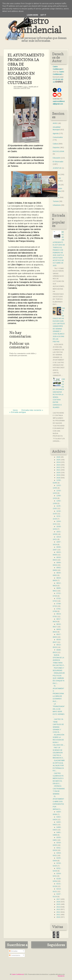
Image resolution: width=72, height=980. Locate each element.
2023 (58, 465)
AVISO (55, 123)
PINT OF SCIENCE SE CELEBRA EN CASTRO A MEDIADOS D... (58, 753)
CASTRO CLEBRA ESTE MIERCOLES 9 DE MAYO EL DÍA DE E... (58, 778)
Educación (57, 158)
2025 (58, 460)
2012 (58, 912)
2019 (58, 475)
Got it (43, 15)
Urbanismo (57, 205)
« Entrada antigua (18, 412)
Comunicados (58, 137)
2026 (58, 457)
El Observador (58, 162)
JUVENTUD (57, 168)
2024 (58, 462)
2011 (58, 915)
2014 (58, 907)
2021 (58, 470)
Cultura (25, 87)
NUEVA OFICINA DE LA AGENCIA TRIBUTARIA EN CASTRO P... (59, 660)
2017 (58, 899)
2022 (58, 467)
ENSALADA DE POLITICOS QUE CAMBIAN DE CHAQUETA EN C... (59, 678)
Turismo (56, 201)
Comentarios (15, 955)
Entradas (13, 951)
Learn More (32, 15)
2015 (58, 904)
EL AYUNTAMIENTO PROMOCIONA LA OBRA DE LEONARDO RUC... (58, 694)
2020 (58, 473)
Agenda (56, 133)
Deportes (56, 147)
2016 (58, 902)
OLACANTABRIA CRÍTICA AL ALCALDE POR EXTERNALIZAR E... (59, 766)
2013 (58, 909)
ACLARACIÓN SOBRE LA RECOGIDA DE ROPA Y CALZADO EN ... (59, 740)
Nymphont (61, 976)
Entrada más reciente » (32, 410)
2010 (58, 917)
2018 (58, 478)
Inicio (15, 410)
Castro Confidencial (36, 25)
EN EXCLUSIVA (58, 151)
